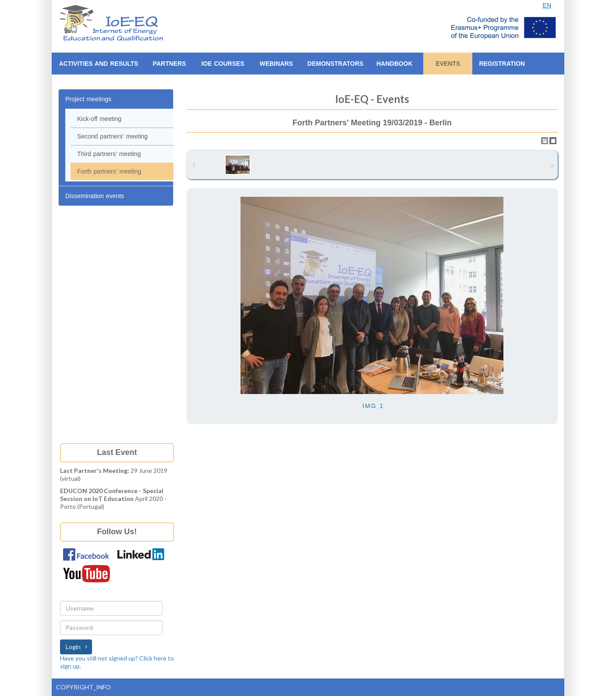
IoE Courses (223, 64)
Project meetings (88, 99)
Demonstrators (336, 64)
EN (547, 5)
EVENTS (448, 64)
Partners (170, 64)
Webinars (276, 64)
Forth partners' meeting (109, 171)
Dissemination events (95, 196)
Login (73, 647)
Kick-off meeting (99, 119)
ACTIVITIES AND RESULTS (99, 64)
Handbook (394, 64)
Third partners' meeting (109, 154)
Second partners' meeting (112, 136)
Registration (502, 64)
